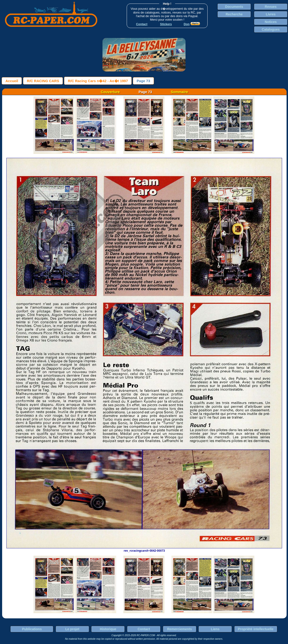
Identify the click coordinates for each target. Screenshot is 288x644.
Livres (271, 14)
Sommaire (179, 92)
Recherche (234, 14)
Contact (144, 629)
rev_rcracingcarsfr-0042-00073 (144, 549)
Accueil (12, 81)
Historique (108, 629)
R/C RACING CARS (43, 81)
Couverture (110, 92)
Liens (215, 629)
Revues (271, 7)
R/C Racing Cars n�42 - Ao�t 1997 (98, 81)
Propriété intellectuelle (256, 629)
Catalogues (271, 29)
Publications (32, 629)
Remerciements (179, 629)
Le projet (72, 629)
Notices (271, 22)
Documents (234, 7)
